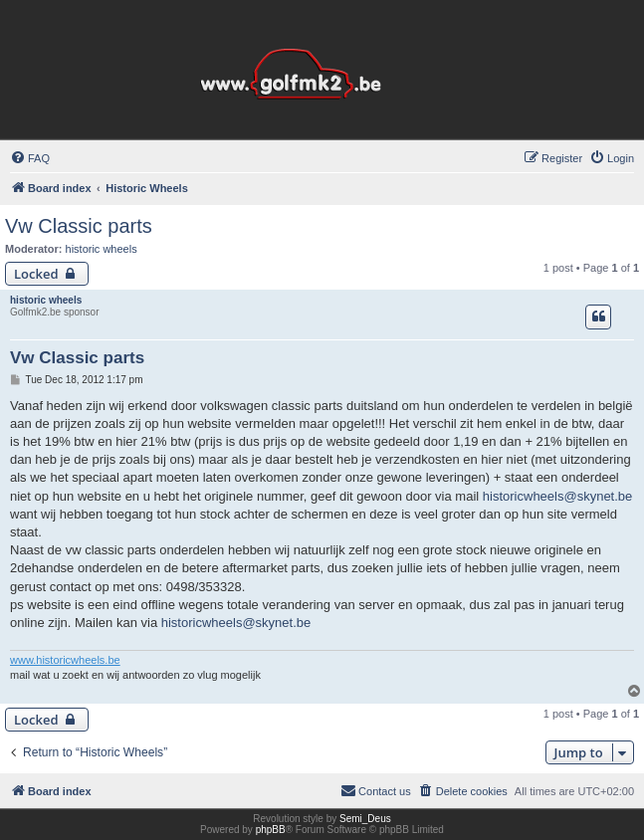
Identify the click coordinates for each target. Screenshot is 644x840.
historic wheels (102, 249)
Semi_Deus (365, 819)
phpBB (271, 830)
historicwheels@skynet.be (557, 496)
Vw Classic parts (79, 226)
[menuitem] (30, 158)
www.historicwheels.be (65, 660)
